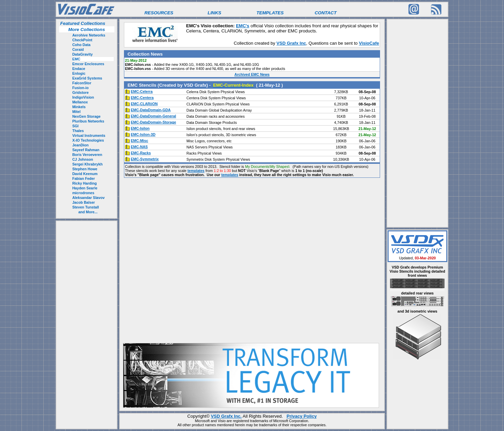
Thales (78, 131)
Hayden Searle (85, 188)
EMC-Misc (139, 141)
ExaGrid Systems (87, 78)
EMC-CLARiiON (144, 104)
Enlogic (79, 73)
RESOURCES (159, 13)
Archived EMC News (252, 74)
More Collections (87, 30)
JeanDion (81, 145)
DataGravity (83, 54)
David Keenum (85, 174)
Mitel (76, 112)
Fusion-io (81, 88)
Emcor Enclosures (88, 64)
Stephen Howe (85, 169)
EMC (76, 59)
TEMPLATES (270, 13)
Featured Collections (82, 23)
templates (196, 171)
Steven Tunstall (86, 207)
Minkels (79, 107)
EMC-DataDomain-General (153, 116)
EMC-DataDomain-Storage (153, 122)
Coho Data (81, 45)
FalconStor (82, 83)
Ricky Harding (85, 183)
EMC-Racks (141, 153)
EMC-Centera (142, 98)
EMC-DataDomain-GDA (151, 110)
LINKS (214, 13)
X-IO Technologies (88, 140)
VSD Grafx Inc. (226, 416)
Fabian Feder (84, 178)
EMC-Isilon (140, 128)
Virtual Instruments (89, 135)
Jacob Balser (84, 202)
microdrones (83, 193)
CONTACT (325, 13)
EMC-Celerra (142, 91)
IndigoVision (83, 97)
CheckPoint (82, 40)
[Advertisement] (87, 325)
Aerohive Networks (89, 35)
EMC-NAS (139, 147)
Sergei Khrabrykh (88, 164)
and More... (88, 212)
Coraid (78, 49)
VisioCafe (369, 43)
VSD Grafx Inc (291, 43)
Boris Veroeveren (87, 155)
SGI (75, 126)
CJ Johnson (83, 159)
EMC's (243, 26)
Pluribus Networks (88, 121)
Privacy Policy (302, 416)
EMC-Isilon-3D (143, 134)
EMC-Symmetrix (145, 159)
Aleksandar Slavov (89, 198)
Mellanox (80, 102)
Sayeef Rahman (86, 150)
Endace (79, 69)
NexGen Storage (87, 116)
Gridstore (81, 92)
